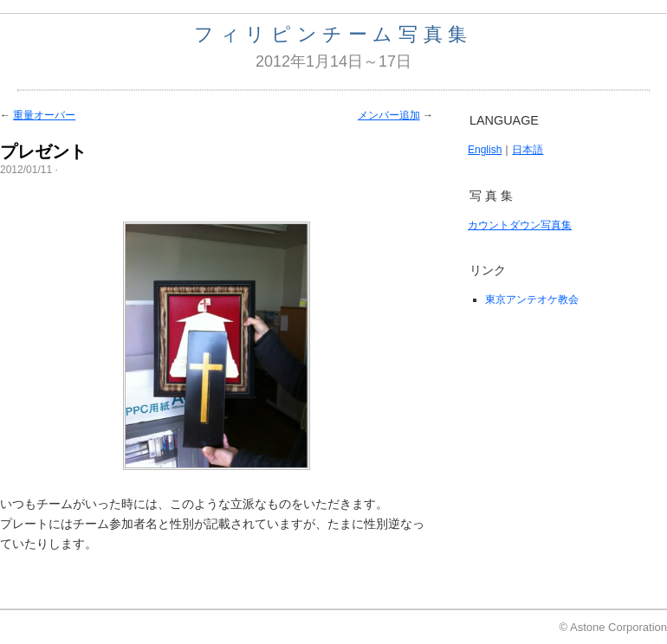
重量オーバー (44, 115)
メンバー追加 (389, 115)
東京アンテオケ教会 (532, 299)
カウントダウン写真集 (520, 225)
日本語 (528, 150)
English (485, 150)
